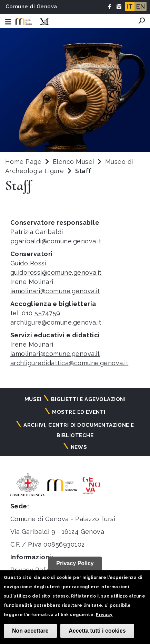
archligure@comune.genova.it (56, 322)
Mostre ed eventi (79, 412)
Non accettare (30, 631)
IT (130, 6)
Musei (33, 399)
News (79, 447)
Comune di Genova (31, 7)
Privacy (104, 615)
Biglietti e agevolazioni (88, 399)
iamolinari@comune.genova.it (55, 291)
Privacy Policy (32, 570)
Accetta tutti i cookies (97, 631)
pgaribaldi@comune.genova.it (56, 241)
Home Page (23, 162)
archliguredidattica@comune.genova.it (69, 363)
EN (141, 6)
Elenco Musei (73, 162)
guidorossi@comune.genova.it (56, 272)
